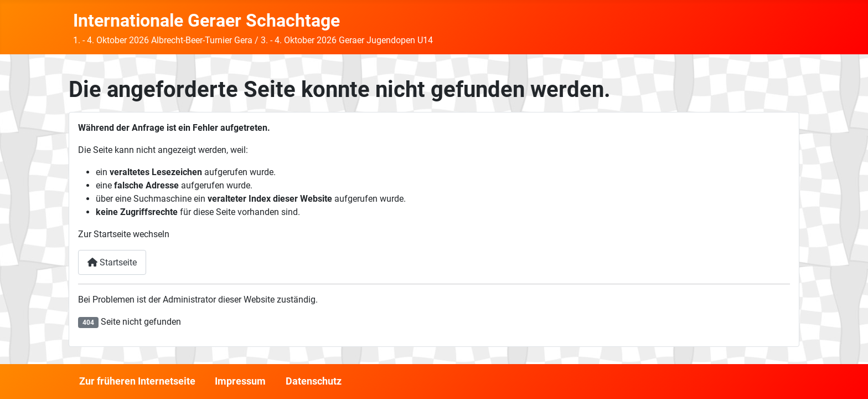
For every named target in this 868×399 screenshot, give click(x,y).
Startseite (112, 262)
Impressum (240, 381)
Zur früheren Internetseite (137, 381)
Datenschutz (314, 381)
